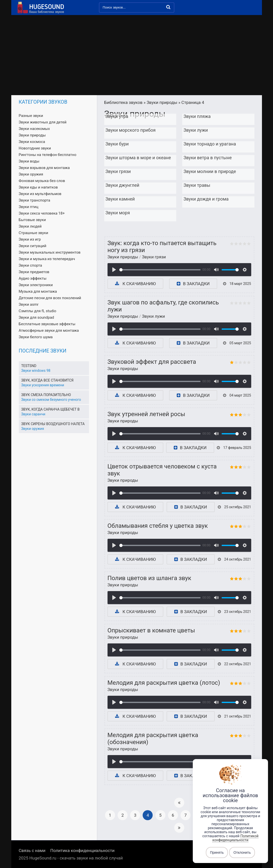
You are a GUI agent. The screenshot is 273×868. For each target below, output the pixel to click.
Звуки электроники (36, 285)
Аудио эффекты (33, 278)
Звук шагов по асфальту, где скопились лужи (163, 306)
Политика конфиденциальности (82, 850)
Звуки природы (123, 257)
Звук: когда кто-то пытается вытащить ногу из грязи (162, 247)
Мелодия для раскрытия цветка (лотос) (164, 683)
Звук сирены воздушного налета (53, 424)
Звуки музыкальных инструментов (50, 252)
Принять (217, 852)
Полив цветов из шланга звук (149, 578)
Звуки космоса (32, 142)
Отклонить (242, 852)
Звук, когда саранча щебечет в (51, 409)
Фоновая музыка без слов (42, 181)
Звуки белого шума (36, 337)
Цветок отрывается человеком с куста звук (162, 470)
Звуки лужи (153, 316)
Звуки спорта (30, 265)
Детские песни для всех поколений (50, 298)
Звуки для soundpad (36, 317)
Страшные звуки (34, 233)
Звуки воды (29, 161)
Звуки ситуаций (33, 246)
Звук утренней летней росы (146, 414)
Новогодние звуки (35, 148)
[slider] (160, 270)
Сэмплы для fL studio (38, 311)
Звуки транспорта (35, 200)
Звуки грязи (154, 257)
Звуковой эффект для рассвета (152, 362)
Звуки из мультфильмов (40, 194)
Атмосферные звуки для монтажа (49, 330)
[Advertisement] (137, 58)
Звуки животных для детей (43, 122)
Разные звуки (31, 116)
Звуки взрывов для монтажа (44, 168)
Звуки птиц (29, 207)
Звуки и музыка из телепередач (47, 259)
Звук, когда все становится (48, 380)
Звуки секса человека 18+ (42, 213)
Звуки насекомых (34, 129)
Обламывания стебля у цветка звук (158, 526)
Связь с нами (32, 850)
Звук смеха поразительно (46, 395)
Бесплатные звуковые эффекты (47, 324)
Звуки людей (30, 226)
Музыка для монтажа (38, 291)
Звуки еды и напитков (38, 187)
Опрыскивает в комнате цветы (151, 630)
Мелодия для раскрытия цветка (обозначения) (153, 739)
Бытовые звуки (32, 220)
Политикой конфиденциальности (235, 838)
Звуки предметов (34, 272)
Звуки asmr (29, 304)
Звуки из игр (30, 239)
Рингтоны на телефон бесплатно (48, 155)
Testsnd (29, 366)
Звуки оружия (31, 174)
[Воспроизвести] (114, 270)
